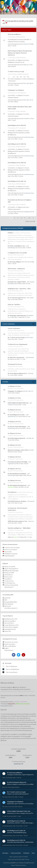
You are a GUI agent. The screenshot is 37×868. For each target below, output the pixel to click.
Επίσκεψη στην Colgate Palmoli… (17, 282)
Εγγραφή (28, 3)
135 (28, 77)
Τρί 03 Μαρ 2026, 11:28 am (14, 778)
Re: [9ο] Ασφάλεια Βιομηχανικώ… (18, 485)
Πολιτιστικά (12, 81)
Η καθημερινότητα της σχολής (17, 253)
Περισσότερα (9, 587)
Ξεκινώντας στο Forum (10, 642)
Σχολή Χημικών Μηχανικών (21, 716)
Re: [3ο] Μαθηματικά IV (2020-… (17, 415)
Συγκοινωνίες (7, 577)
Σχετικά (4, 710)
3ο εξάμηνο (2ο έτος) (14, 410)
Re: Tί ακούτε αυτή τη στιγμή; (16, 337)
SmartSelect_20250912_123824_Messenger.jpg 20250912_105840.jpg (21, 823)
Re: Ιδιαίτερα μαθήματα (15, 262)
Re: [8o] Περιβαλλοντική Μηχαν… (17, 474)
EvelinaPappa (12, 248)
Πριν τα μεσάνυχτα (12, 672)
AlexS (25, 44)
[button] (33, 218)
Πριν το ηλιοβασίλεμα (13, 669)
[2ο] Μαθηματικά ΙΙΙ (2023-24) (17, 144)
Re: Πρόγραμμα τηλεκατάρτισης (17, 316)
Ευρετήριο (5, 853)
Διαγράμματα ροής (9, 629)
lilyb (25, 65)
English (6, 648)
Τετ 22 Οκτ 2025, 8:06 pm (15, 807)
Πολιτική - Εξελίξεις (14, 304)
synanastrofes (12, 416)
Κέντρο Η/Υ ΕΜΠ (8, 573)
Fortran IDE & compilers (10, 627)
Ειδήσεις (11, 233)
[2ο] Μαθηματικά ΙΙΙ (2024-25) (17, 125)
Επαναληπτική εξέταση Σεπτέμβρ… (18, 462)
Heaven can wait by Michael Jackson (18, 794)
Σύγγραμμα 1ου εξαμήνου (16, 90)
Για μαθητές (7, 579)
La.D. (16, 537)
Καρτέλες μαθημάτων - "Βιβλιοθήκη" (19, 528)
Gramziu (23, 865)
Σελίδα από (30, 221)
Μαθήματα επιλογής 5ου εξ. (16, 62)
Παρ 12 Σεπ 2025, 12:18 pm (15, 195)
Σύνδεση (21, 3)
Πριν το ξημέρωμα (12, 666)
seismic (32, 298)
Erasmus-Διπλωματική (10, 585)
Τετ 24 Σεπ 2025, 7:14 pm (14, 816)
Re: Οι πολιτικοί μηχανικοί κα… (17, 298)
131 (14, 77)
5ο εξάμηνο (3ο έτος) (22, 60)
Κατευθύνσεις (12, 492)
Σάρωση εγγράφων (9, 621)
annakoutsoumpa (29, 137)
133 (21, 77)
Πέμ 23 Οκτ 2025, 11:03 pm (16, 797)
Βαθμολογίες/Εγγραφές (10, 571)
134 (24, 77)
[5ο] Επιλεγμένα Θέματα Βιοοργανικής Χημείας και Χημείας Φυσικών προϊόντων (20, 53)
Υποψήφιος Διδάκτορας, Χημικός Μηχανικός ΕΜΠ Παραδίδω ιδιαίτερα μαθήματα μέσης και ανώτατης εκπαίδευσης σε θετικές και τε (21, 775)
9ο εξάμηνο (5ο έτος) (14, 480)
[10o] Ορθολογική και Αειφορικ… (17, 501)
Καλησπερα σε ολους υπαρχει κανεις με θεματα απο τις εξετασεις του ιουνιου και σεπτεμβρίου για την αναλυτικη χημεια (21, 813)
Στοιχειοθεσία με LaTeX (11, 625)
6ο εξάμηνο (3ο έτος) (14, 445)
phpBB (12, 863)
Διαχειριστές (11, 704)
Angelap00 (27, 212)
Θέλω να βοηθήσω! (9, 646)
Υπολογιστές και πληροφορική (18, 344)
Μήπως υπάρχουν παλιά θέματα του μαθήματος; (21, 784)
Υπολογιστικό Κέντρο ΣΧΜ (28, 722)
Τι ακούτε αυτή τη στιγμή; (11, 548)
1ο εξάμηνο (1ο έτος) (22, 95)
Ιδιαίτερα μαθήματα (14, 34)
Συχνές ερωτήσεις (9, 644)
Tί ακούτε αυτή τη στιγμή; (16, 71)
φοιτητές (22, 720)
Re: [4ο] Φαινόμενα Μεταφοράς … (17, 427)
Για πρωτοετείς (8, 581)
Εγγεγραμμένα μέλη (7, 706)
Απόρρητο (26, 853)
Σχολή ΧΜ (6, 598)
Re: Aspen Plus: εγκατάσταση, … (17, 357)
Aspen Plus (7, 631)
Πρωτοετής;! (7, 552)
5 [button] (25, 218)
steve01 (32, 501)
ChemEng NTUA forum (15, 364)
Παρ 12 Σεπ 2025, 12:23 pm (15, 176)
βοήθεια (4, 740)
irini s (32, 521)
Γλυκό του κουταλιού (10, 550)
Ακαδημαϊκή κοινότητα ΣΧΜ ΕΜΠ (19, 39)
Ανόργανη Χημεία (13, 97)
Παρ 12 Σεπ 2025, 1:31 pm (15, 139)
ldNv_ (33, 450)
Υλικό (9, 537)
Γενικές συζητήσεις (15, 79)
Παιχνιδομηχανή (8, 556)
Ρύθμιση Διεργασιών (14, 209)
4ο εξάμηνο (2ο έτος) (14, 422)
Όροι (33, 853)
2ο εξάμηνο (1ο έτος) (22, 114)
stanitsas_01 (18, 764)
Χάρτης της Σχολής (9, 567)
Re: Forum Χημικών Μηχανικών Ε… (18, 373)
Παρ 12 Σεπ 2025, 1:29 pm (15, 158)
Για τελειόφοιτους (9, 583)
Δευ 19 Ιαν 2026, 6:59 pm (12, 787)
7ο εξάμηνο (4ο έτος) (22, 207)
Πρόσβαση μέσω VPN (10, 619)
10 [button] (30, 218)
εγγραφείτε (17, 736)
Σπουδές (12, 60)
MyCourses (7, 606)
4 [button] (21, 218)
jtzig (32, 373)
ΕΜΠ (5, 600)
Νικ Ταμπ (27, 83)
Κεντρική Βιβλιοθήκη (10, 602)
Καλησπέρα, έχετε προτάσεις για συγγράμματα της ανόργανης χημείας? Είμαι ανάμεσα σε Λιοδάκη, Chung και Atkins (21, 804)
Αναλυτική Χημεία (13, 116)
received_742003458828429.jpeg (17, 832)
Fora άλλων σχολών (11, 608)
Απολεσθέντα (7, 575)
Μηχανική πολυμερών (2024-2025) (18, 450)
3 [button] (18, 218)
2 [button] (15, 218)
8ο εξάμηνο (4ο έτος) (14, 469)
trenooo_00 (11, 487)
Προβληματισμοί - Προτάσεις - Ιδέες (19, 289)
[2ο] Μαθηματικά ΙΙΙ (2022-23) (17, 163)
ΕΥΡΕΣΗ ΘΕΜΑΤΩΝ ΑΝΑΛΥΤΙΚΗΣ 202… (18, 403)
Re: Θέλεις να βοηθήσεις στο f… (17, 246)
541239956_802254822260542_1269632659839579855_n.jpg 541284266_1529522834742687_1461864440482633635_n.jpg (21, 842)
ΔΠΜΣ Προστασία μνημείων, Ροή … (18, 521)
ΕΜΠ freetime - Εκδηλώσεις (16, 269)
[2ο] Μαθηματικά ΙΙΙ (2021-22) (17, 181)
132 (17, 77)
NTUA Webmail (8, 604)
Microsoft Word (8, 623)
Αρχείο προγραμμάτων (10, 569)
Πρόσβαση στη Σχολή (10, 554)
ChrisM (26, 119)
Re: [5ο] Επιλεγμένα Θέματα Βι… (17, 438)
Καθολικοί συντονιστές (23, 704)
